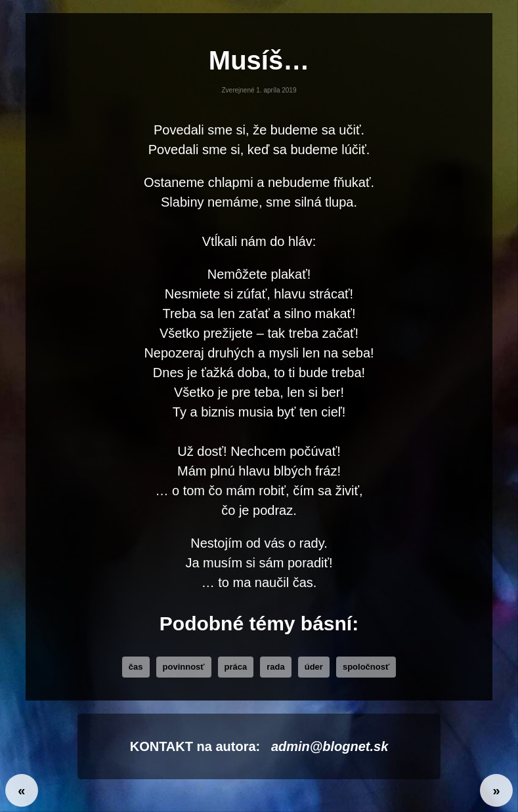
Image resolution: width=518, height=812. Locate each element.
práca (236, 667)
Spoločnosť (366, 667)
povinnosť (184, 667)
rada (275, 667)
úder (314, 667)
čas (136, 667)
